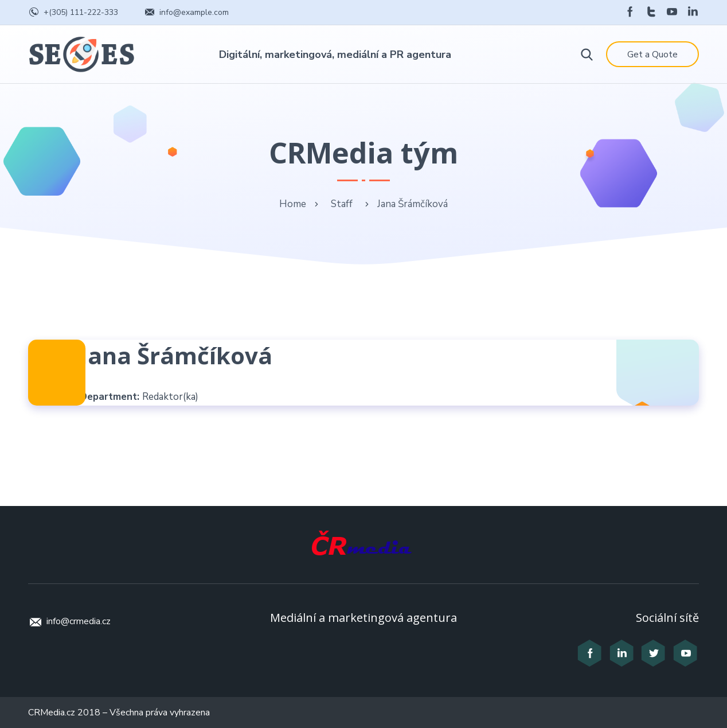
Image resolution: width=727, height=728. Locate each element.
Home (293, 204)
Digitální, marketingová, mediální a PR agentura (335, 54)
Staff (342, 204)
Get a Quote (652, 54)
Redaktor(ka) (170, 397)
